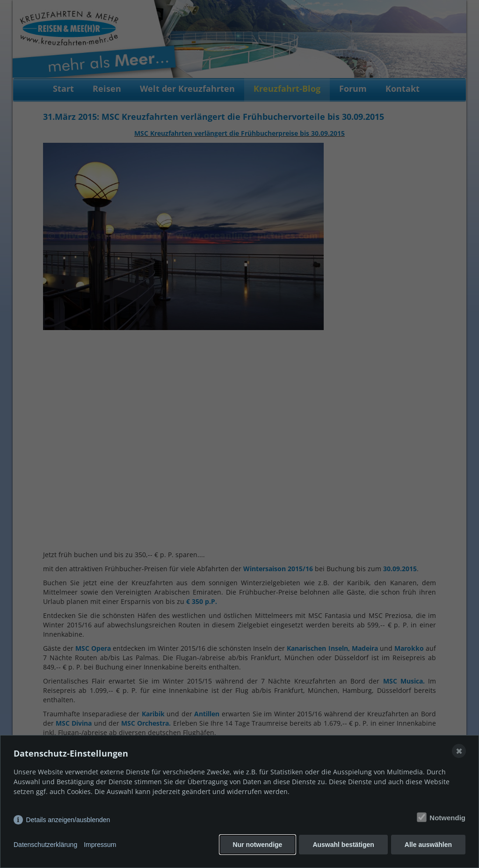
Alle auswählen (428, 845)
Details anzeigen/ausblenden (68, 820)
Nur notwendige (258, 845)
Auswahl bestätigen (343, 845)
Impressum (100, 845)
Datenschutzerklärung (45, 845)
